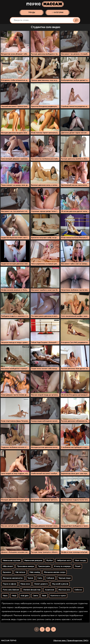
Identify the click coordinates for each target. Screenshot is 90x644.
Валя (44, 596)
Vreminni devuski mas (32, 590)
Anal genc (25, 596)
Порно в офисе (9, 584)
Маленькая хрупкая (11, 560)
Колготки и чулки (58, 596)
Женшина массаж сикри (55, 572)
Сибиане (50, 578)
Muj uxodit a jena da (60, 584)
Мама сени (25, 584)
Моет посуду (80, 560)
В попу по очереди (62, 566)
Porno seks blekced (11, 590)
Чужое (30, 578)
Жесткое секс (64, 590)
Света (35, 596)
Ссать (40, 578)
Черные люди (65, 578)
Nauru (5, 596)
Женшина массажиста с (13, 578)
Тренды (32, 12)
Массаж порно (9, 641)
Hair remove (20, 572)
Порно (45, 4)
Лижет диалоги (41, 584)
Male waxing (35, 572)
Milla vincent (8, 566)
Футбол (49, 560)
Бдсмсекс (7, 572)
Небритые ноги (64, 560)
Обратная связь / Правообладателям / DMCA (71, 641)
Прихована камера (25, 566)
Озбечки (78, 590)
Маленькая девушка (33, 560)
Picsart (78, 566)
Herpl (14, 596)
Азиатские (49, 590)
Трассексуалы (44, 566)
